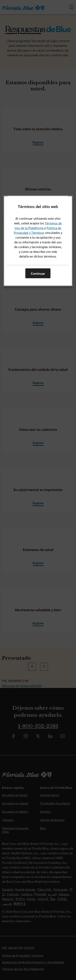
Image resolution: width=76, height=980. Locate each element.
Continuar (38, 273)
